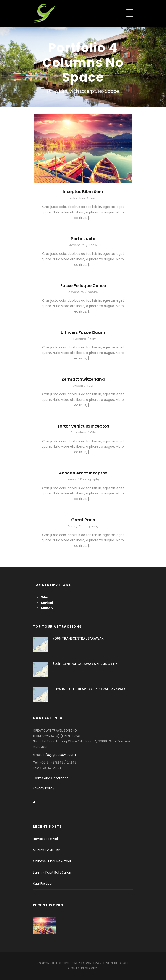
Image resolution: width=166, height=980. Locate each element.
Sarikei (47, 603)
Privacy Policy (44, 788)
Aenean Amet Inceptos (83, 473)
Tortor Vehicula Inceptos (83, 426)
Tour (93, 198)
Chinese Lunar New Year (52, 861)
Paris (71, 526)
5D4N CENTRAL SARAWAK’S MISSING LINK (85, 664)
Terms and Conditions (51, 778)
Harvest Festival (45, 839)
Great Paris (83, 520)
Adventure (78, 198)
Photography (90, 479)
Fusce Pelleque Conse (83, 286)
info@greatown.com (60, 755)
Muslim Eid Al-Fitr (46, 850)
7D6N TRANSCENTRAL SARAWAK (78, 638)
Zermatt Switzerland (83, 379)
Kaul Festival (43, 884)
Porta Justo (83, 239)
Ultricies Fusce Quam (83, 332)
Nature (93, 292)
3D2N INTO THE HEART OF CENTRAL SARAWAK (89, 689)
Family (71, 479)
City (93, 339)
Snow (93, 245)
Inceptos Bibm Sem (83, 192)
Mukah (47, 608)
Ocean (78, 386)
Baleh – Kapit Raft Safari (52, 872)
